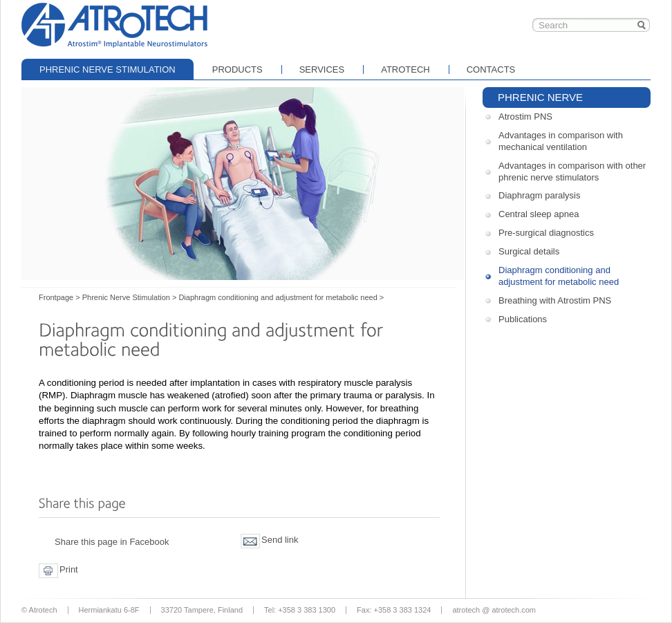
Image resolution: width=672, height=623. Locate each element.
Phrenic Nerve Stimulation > (130, 297)
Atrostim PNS (525, 117)
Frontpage (115, 24)
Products (237, 69)
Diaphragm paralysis (540, 195)
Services (322, 69)
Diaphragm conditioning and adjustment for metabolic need (559, 276)
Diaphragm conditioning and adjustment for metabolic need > (281, 297)
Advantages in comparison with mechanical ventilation (561, 141)
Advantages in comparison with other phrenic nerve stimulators (572, 171)
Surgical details (529, 251)
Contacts (491, 69)
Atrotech (405, 69)
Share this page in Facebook (112, 542)
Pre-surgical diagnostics (546, 233)
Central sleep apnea (539, 214)
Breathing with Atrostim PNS (555, 300)
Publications (523, 319)
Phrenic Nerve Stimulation (108, 69)
